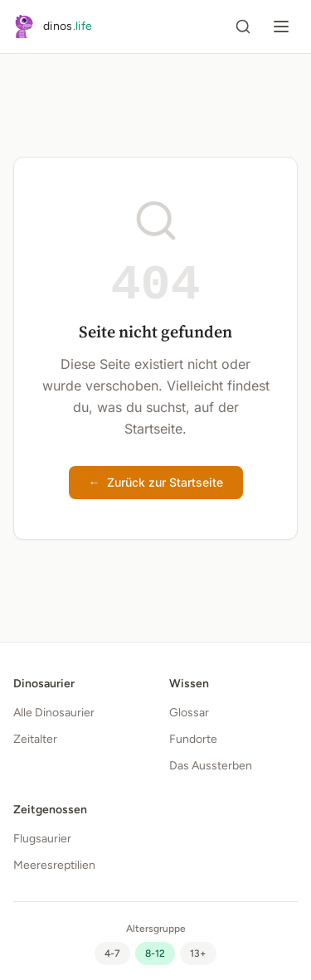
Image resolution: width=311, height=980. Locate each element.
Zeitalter (35, 739)
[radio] (112, 953)
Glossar (189, 713)
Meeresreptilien (54, 865)
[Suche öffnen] (243, 27)
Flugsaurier (42, 839)
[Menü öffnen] (281, 27)
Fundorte (193, 739)
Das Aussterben (211, 766)
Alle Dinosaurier (54, 713)
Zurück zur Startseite (156, 483)
